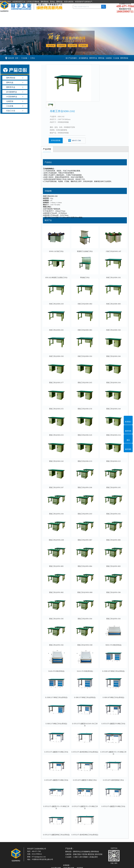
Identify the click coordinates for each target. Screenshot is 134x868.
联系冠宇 (121, 23)
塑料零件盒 (94, 58)
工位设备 (62, 23)
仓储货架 (48, 23)
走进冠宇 (107, 23)
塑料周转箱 (125, 58)
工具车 (81, 857)
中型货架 (84, 854)
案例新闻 (94, 23)
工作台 (32, 58)
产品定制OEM (78, 23)
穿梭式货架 (77, 854)
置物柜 (86, 857)
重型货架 (91, 854)
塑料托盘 (34, 23)
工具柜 (75, 857)
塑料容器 (21, 23)
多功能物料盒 (84, 58)
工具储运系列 (93, 857)
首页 (16, 58)
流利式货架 (98, 854)
